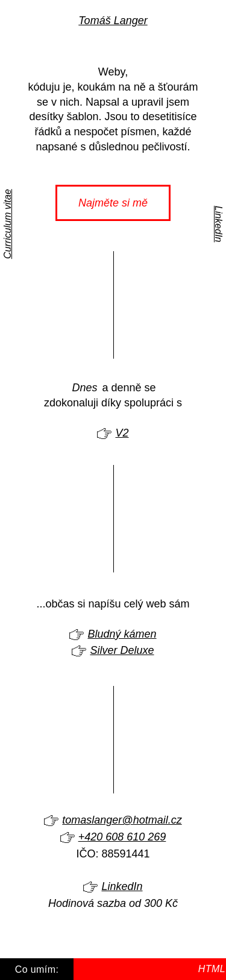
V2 (122, 433)
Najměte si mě (113, 203)
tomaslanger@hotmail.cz (122, 820)
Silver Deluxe (122, 650)
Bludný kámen (122, 634)
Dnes (84, 388)
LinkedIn (218, 224)
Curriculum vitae (8, 224)
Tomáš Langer (113, 21)
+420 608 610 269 (122, 837)
